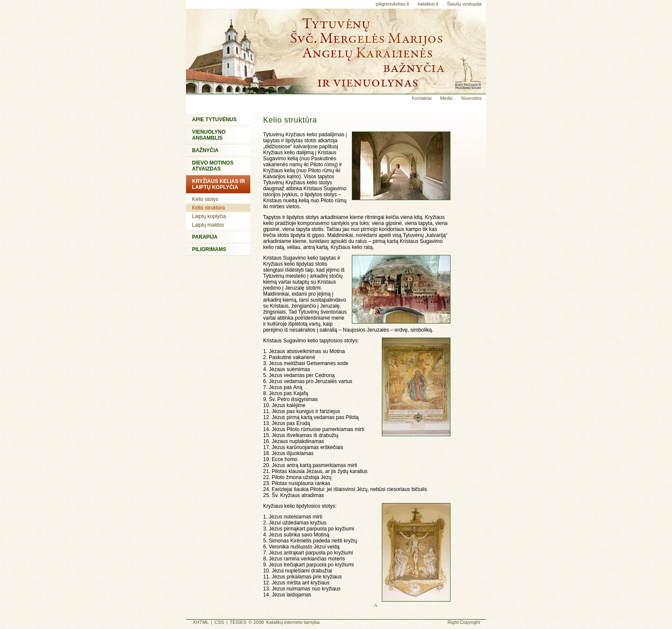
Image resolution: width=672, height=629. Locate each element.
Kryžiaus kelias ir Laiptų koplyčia (219, 184)
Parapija (205, 237)
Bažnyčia (205, 150)
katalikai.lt (428, 4)
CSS (219, 622)
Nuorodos (471, 98)
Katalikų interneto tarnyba (293, 622)
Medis (446, 98)
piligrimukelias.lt (393, 4)
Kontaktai (422, 98)
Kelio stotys (205, 199)
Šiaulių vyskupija (464, 4)
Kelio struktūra (208, 208)
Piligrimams (209, 249)
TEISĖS (238, 622)
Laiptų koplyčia (209, 216)
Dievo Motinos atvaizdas (213, 166)
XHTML (201, 622)
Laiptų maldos (208, 225)
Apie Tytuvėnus (214, 120)
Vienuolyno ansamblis (209, 135)
